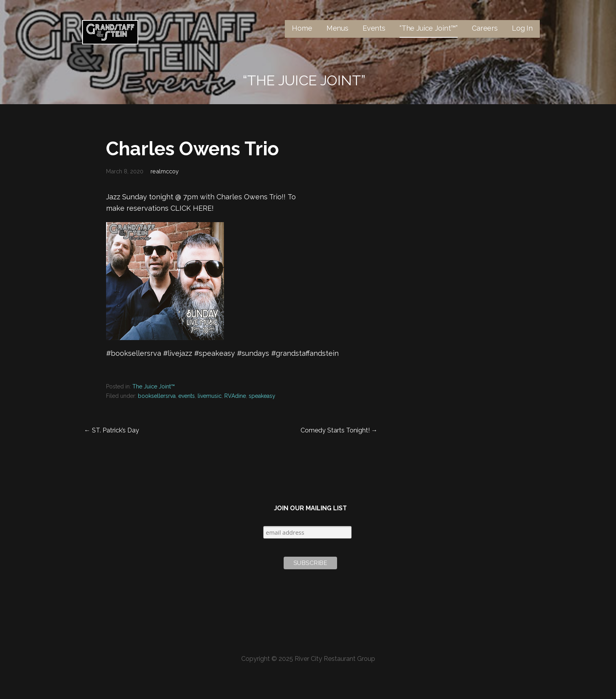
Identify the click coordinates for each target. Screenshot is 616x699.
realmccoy (165, 171)
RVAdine (235, 396)
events (187, 396)
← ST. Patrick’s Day (112, 430)
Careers (485, 28)
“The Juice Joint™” (429, 28)
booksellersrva (157, 396)
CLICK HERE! (192, 208)
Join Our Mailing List (310, 508)
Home (302, 28)
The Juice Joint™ (154, 386)
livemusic (210, 396)
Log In (522, 28)
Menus (337, 28)
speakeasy (262, 396)
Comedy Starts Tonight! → (339, 430)
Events (374, 28)
